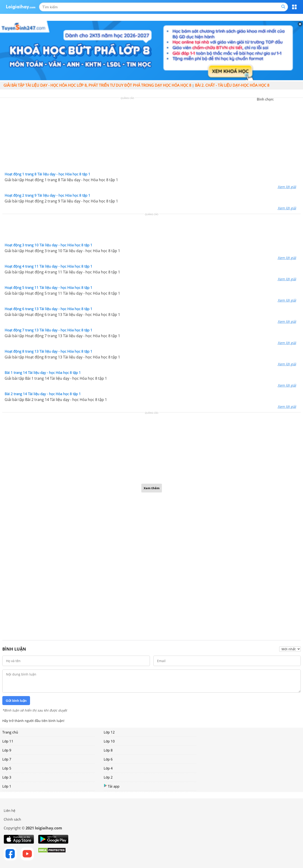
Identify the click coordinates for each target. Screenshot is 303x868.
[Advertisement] (151, 136)
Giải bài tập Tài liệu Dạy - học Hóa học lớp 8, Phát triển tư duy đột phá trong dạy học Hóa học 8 (97, 85)
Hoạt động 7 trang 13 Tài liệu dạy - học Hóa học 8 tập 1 (48, 330)
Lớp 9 (7, 750)
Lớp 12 (109, 732)
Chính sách (12, 819)
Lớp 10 (109, 741)
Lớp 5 (7, 768)
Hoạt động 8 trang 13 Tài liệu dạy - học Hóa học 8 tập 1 (48, 351)
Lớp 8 (108, 750)
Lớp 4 (108, 768)
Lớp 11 (8, 741)
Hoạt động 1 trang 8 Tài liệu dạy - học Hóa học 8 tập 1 (47, 174)
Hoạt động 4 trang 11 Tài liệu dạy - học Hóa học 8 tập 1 (48, 266)
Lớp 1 (7, 786)
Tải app (112, 786)
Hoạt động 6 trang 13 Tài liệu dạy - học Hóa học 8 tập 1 (48, 309)
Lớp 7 (7, 759)
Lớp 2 (108, 777)
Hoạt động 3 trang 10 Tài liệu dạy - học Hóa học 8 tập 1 (48, 245)
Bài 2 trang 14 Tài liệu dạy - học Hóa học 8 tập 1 (43, 394)
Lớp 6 (108, 759)
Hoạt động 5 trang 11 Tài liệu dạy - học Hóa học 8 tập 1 (48, 287)
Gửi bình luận (16, 701)
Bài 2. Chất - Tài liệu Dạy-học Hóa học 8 (232, 85)
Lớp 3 (7, 777)
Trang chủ (10, 732)
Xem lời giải (287, 187)
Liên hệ (9, 810)
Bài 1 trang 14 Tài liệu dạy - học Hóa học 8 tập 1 (43, 373)
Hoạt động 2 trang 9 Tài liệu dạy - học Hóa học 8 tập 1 (47, 195)
